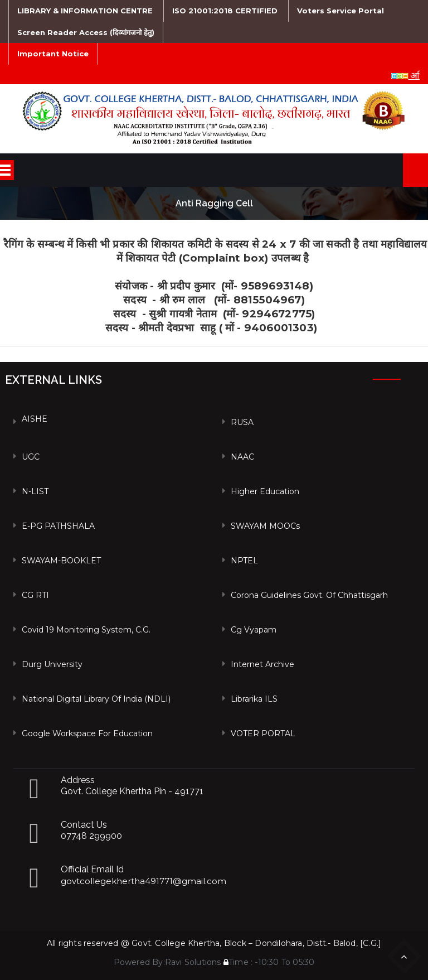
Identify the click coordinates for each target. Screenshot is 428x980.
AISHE (35, 419)
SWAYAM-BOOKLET (61, 561)
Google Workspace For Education (87, 733)
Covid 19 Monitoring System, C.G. (86, 630)
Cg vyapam (254, 630)
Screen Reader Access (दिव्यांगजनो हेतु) (86, 32)
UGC (31, 457)
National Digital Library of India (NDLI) (96, 699)
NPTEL (244, 561)
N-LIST (35, 491)
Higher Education (265, 491)
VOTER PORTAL (263, 733)
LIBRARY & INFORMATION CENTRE (85, 11)
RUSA (242, 422)
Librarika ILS (254, 699)
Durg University (52, 664)
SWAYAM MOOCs (265, 526)
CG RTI (35, 595)
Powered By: (139, 962)
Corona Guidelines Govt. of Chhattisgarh (309, 595)
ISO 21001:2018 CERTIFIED (225, 11)
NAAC (242, 457)
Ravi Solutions (193, 962)
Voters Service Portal (341, 11)
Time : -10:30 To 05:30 (269, 962)
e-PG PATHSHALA (58, 526)
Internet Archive (262, 664)
